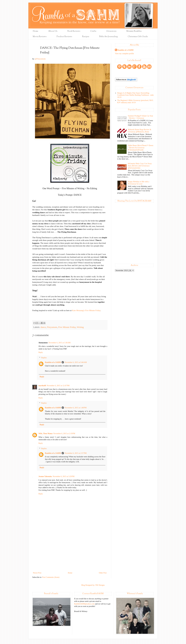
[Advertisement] (70, 552)
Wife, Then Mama (46, 434)
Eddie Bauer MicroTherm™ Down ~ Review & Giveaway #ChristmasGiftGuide (141, 148)
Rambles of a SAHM (53, 362)
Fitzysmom (52, 327)
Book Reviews (74, 31)
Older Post (103, 573)
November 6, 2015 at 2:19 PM (64, 434)
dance (43, 327)
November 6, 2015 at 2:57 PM (76, 453)
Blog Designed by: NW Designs (93, 585)
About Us (53, 31)
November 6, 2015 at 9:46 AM (76, 362)
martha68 (42, 386)
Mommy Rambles (134, 31)
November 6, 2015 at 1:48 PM (76, 408)
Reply (41, 352)
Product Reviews (64, 37)
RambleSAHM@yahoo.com (84, 604)
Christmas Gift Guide (138, 37)
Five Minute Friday (67, 327)
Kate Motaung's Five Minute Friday (86, 310)
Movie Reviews (40, 37)
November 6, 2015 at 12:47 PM (58, 386)
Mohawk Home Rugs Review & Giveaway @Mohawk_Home (139, 131)
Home (35, 31)
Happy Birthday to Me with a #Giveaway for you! (138, 183)
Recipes (86, 37)
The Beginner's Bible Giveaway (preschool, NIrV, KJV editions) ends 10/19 (135, 101)
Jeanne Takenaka (45, 476)
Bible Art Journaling (108, 37)
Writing (80, 327)
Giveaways (111, 31)
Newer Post (37, 573)
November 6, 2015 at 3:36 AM (60, 343)
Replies (44, 358)
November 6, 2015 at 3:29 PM (64, 476)
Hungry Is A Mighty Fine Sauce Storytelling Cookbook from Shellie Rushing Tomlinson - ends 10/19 (135, 95)
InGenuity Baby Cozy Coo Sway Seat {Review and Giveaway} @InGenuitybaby (140, 166)
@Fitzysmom (40, 59)
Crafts (93, 31)
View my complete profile (124, 54)
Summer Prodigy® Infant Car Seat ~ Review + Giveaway (140, 117)
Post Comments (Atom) (51, 577)
